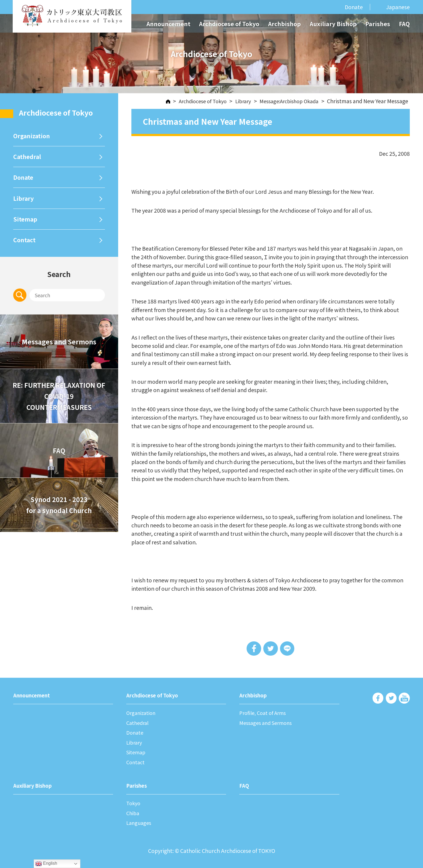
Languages (140, 823)
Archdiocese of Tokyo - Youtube (404, 699)
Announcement (168, 24)
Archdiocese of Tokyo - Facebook (378, 699)
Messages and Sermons (59, 352)
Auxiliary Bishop (333, 24)
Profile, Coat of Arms (265, 713)
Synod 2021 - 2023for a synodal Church (59, 515)
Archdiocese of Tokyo (229, 24)
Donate (354, 7)
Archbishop (284, 24)
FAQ (404, 24)
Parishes (378, 24)
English (46, 864)
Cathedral (28, 159)
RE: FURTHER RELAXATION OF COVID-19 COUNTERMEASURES (59, 407)
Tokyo (134, 803)
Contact (25, 249)
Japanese (398, 7)
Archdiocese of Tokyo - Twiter (391, 699)
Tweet (270, 649)
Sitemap (26, 227)
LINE (288, 649)
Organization (33, 137)
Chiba (133, 813)
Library (24, 204)
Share (253, 649)
